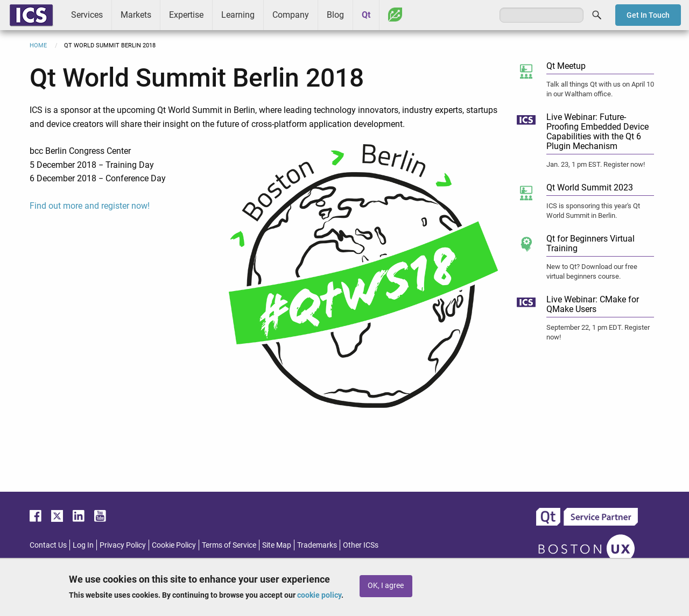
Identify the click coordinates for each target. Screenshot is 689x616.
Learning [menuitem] (238, 15)
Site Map (277, 545)
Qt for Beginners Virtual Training (590, 243)
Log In (83, 545)
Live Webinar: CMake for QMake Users (593, 304)
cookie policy (319, 595)
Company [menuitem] (291, 15)
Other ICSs (361, 545)
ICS (31, 15)
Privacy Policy (123, 545)
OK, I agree (386, 586)
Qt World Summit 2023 (590, 187)
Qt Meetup (566, 66)
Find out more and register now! (90, 206)
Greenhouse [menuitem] (395, 15)
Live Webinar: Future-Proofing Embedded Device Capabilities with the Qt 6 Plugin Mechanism (597, 132)
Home (38, 45)
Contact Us (48, 545)
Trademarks (317, 545)
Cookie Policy (174, 545)
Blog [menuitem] (335, 15)
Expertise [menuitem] (186, 15)
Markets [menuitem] (136, 15)
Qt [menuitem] (366, 15)
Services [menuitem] (87, 15)
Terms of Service (229, 545)
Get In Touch (648, 15)
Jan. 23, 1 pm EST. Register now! (596, 164)
